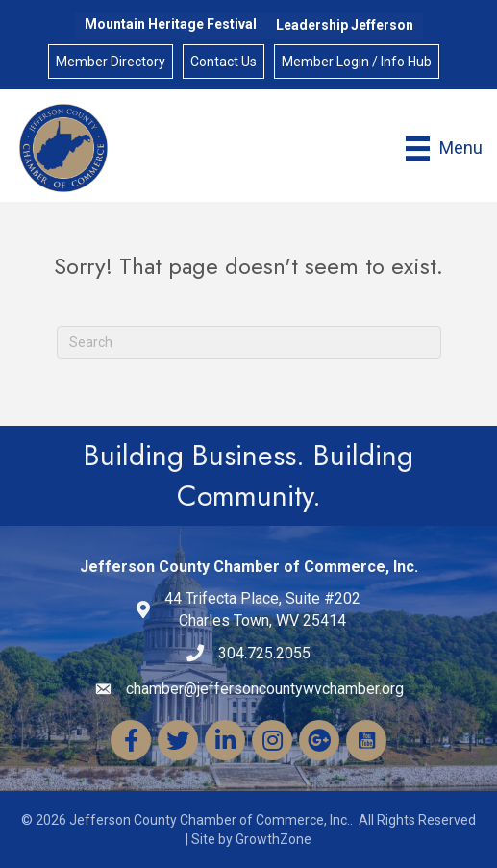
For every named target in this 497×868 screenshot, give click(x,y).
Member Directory (111, 62)
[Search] (249, 342)
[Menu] (444, 149)
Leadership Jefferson (345, 25)
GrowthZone (273, 839)
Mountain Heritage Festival (171, 24)
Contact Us (224, 62)
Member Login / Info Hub (357, 62)
